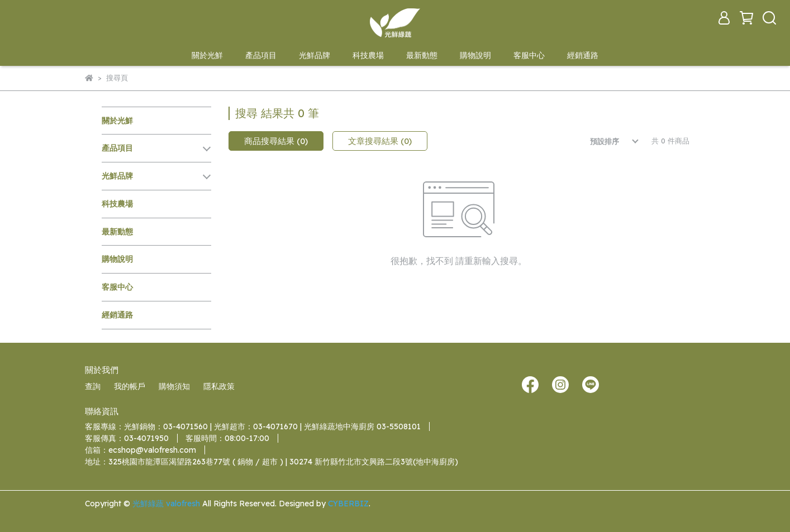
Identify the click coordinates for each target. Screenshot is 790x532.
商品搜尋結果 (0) (276, 141)
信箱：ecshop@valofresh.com (141, 450)
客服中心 (529, 55)
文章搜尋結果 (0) (380, 141)
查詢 (93, 386)
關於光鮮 (207, 55)
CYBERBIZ (348, 504)
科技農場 (368, 55)
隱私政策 (219, 386)
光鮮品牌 (315, 55)
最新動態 (422, 55)
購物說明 (475, 55)
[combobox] (606, 141)
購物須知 (174, 386)
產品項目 (261, 55)
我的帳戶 (130, 386)
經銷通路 (583, 55)
